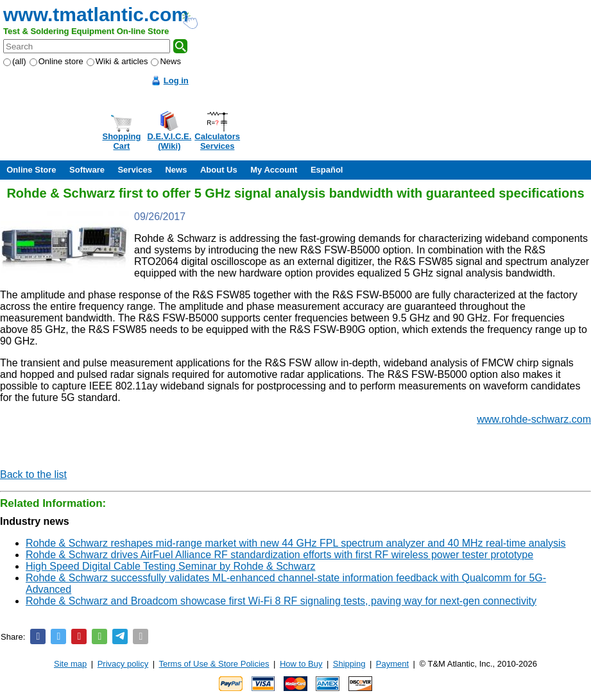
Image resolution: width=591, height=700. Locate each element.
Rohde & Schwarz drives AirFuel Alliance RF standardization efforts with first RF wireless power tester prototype (279, 555)
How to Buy (301, 664)
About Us (219, 170)
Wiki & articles (117, 61)
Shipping (349, 664)
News (166, 61)
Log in (176, 81)
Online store (56, 61)
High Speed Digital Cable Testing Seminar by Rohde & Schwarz (171, 566)
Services (135, 170)
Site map (70, 664)
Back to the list (33, 474)
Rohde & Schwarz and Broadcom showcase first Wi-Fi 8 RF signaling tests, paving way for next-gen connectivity (281, 601)
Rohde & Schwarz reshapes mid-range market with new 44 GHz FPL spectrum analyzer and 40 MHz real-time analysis (296, 543)
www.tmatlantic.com (96, 14)
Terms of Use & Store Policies (214, 664)
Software (87, 170)
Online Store (31, 170)
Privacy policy (123, 664)
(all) (15, 61)
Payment (392, 664)
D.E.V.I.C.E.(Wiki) (169, 141)
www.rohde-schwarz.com (534, 419)
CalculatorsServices (217, 141)
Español (327, 170)
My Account (274, 170)
